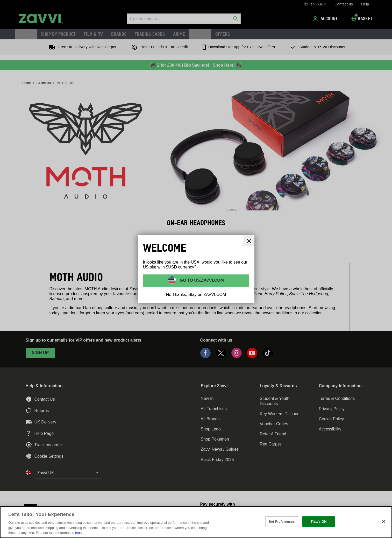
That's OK (319, 522)
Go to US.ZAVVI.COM (201, 280)
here (79, 533)
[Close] (384, 521)
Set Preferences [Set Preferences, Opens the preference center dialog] (282, 522)
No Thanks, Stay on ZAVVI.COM (196, 295)
